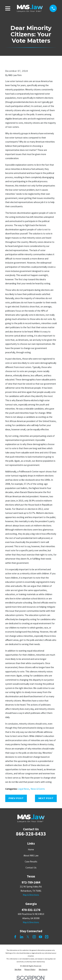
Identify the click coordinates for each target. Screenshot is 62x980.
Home (31, 849)
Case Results (31, 862)
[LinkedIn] (22, 937)
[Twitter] (28, 937)
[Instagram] (34, 937)
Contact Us (31, 868)
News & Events (38, 789)
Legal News (23, 789)
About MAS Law (31, 856)
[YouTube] (40, 937)
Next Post (46, 798)
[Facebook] (15, 937)
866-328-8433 (31, 834)
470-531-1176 (31, 910)
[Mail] (47, 937)
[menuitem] (18, 969)
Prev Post (16, 798)
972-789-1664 (31, 882)
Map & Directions (31, 895)
